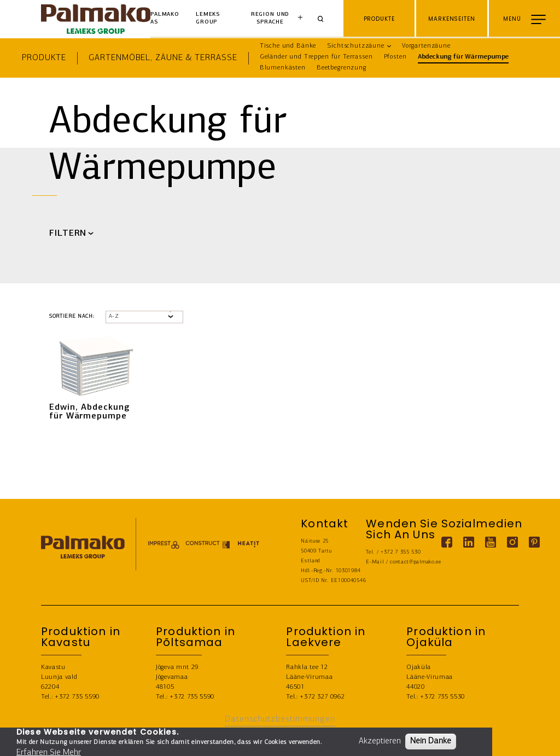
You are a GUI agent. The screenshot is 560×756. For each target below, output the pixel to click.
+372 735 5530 (442, 697)
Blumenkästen (283, 68)
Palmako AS (165, 18)
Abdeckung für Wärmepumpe (463, 57)
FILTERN (68, 234)
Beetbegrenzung (342, 68)
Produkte (44, 58)
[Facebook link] (447, 542)
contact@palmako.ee (415, 562)
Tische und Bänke (288, 46)
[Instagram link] (512, 542)
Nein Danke (431, 741)
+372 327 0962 (322, 697)
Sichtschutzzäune (356, 46)
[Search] (324, 19)
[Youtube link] (491, 542)
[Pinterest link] (534, 542)
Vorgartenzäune (426, 46)
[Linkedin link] (469, 542)
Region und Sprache (270, 18)
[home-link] (96, 19)
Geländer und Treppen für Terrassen (316, 57)
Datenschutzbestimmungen (280, 719)
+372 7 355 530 (401, 552)
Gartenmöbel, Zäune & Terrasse (163, 58)
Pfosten (395, 57)
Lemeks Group (208, 18)
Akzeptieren (380, 741)
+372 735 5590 (77, 697)
